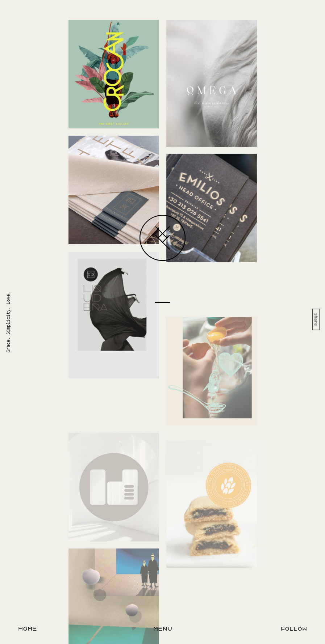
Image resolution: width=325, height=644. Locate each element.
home (28, 629)
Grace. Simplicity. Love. (8, 322)
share (316, 319)
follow (294, 629)
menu (163, 629)
